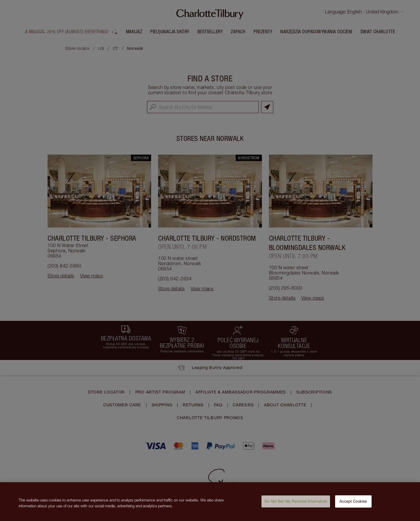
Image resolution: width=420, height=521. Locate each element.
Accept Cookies (353, 504)
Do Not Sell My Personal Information (296, 504)
